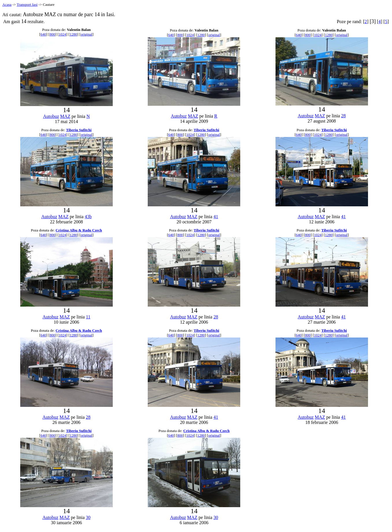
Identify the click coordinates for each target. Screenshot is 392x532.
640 (43, 34)
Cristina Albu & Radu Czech (79, 230)
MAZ (65, 116)
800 (53, 34)
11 (88, 317)
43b (88, 217)
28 (343, 116)
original (86, 34)
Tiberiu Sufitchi (79, 130)
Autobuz (51, 116)
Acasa (7, 4)
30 (88, 517)
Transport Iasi (27, 4)
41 (216, 217)
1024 (62, 34)
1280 (73, 34)
